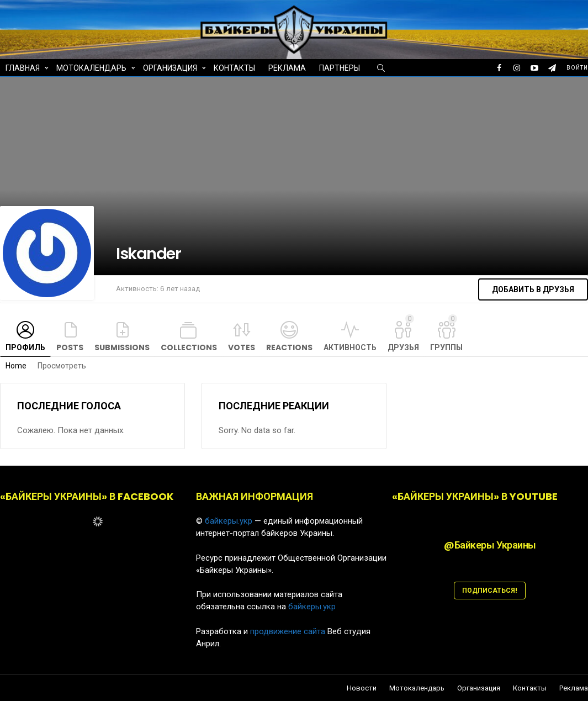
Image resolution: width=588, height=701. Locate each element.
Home (16, 366)
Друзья (403, 334)
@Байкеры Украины (490, 545)
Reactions (289, 347)
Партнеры (340, 68)
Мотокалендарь (91, 69)
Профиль (25, 347)
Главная (23, 69)
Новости (362, 688)
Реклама (287, 68)
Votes (242, 347)
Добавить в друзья (533, 289)
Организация (170, 69)
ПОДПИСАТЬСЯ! (490, 590)
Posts (70, 347)
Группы (446, 334)
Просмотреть (62, 366)
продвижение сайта (288, 631)
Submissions (122, 347)
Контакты (234, 68)
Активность (350, 347)
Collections (189, 347)
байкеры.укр (229, 521)
